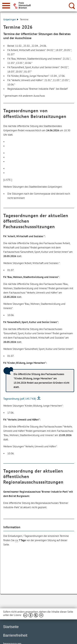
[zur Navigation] (6, 6)
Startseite (11, 627)
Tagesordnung (20, 399)
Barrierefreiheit (15, 635)
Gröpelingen (11, 19)
